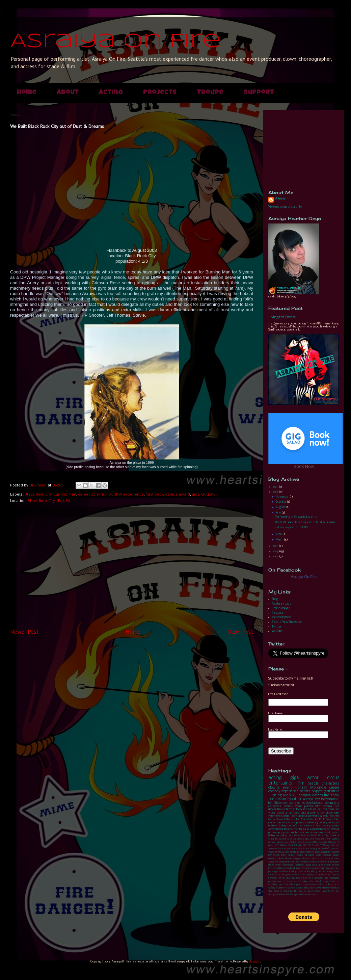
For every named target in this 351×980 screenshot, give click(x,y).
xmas (313, 895)
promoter (293, 832)
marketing (327, 872)
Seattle (313, 784)
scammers (281, 888)
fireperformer (286, 809)
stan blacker (275, 891)
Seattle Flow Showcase (287, 622)
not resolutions (332, 878)
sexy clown (315, 888)
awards (335, 852)
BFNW (297, 836)
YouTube (277, 631)
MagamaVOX (321, 842)
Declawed (299, 839)
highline (315, 809)
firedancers (306, 862)
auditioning (313, 823)
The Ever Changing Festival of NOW (316, 849)
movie (294, 875)
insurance (331, 868)
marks (336, 872)
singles (322, 832)
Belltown (306, 836)
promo (312, 813)
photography (275, 832)
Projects (160, 93)
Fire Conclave (318, 839)
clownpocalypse (293, 859)
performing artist (305, 882)
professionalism (287, 885)
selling (305, 888)
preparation (329, 882)
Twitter (277, 627)
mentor (298, 829)
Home (27, 93)
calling (283, 826)
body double (288, 855)
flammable (288, 865)
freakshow (303, 809)
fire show (332, 796)
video (329, 813)
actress (295, 803)
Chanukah (334, 836)
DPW (117, 494)
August (281, 507)
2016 (276, 546)
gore (315, 865)
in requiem (302, 868)
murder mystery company (312, 875)
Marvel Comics (309, 819)
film (300, 783)
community (101, 494)
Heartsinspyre (281, 608)
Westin (286, 852)
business (273, 826)
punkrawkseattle (314, 885)
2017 (276, 492)
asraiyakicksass (312, 803)
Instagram (278, 613)
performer (333, 829)
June (279, 513)
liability (307, 872)
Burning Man (65, 494)
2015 (276, 551)
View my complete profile (285, 207)
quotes (328, 885)
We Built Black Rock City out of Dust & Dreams (305, 522)
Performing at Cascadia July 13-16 (296, 517)
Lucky (300, 842)
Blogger (254, 962)
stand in (287, 891)
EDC (307, 839)
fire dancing (323, 826)
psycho (300, 885)
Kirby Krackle (292, 819)
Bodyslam (328, 799)
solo (329, 832)
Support (259, 93)
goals (308, 865)
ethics (271, 862)
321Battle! (332, 791)
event (288, 788)
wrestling (281, 836)
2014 (276, 557)
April (279, 534)
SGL (305, 845)
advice (289, 823)
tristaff (288, 895)
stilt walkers (300, 891)
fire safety (293, 862)
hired (276, 868)
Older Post (240, 632)
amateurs (295, 852)
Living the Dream (282, 317)
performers (289, 882)
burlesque (334, 823)
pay (279, 882)
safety (272, 888)
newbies (319, 878)
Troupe (210, 93)
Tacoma (335, 845)
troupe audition (299, 895)
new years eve (304, 878)
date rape (316, 859)
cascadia (327, 855)
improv (326, 809)
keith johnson (296, 872)
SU (309, 845)
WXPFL (278, 852)
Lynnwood (308, 842)
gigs (196, 494)
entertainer (281, 783)
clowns (274, 788)
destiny (327, 859)
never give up (287, 878)
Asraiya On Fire (116, 42)
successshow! (314, 891)
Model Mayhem (281, 617)
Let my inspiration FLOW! (291, 527)
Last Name (275, 730)
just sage (273, 872)
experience (133, 494)
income (288, 829)
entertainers (307, 826)
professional (297, 813)
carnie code (315, 855)
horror (280, 829)
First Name (275, 713)
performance (278, 799)
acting (275, 778)
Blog (275, 599)
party (306, 829)
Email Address (278, 694)
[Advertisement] (132, 573)
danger (306, 859)
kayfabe (283, 872)
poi (285, 832)
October (281, 502)
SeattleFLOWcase (321, 845)
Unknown (281, 199)
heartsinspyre (311, 791)
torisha (281, 895)
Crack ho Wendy (277, 839)
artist (317, 852)
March (280, 540)
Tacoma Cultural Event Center (283, 849)
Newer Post (24, 632)
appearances (307, 852)
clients (281, 859)
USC (337, 849)
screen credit (294, 888)
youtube (296, 799)
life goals (316, 872)
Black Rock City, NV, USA (49, 500)
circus (333, 778)
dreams (335, 859)
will (308, 895)
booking (323, 823)
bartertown (274, 855)
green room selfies (329, 865)
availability (326, 852)
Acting (111, 93)
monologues (284, 875)
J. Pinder (292, 842)
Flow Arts (334, 816)
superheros (328, 891)
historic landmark (288, 868)
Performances (277, 823)
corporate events (280, 806)
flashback (154, 494)
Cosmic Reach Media (293, 816)
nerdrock (273, 878)
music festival (332, 875)
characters (330, 784)
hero (271, 868)
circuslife (292, 826)
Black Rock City (38, 494)
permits (282, 813)
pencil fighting (318, 829)
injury (323, 868)
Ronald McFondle (311, 788)
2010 (291, 836)
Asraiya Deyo (312, 799)
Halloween (281, 842)
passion (272, 882)
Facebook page (281, 604)
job (338, 868)
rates (336, 885)
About (68, 93)
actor (313, 778)
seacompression (309, 832)
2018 (276, 487)
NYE (277, 845)
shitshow (326, 888)
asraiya (305, 796)
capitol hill (302, 855)
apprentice (300, 823)
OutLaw (208, 494)
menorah (273, 875)
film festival (324, 806)
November (283, 497)
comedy (274, 791)
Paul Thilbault (295, 845)
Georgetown (276, 819)
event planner (304, 806)
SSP (295, 796)
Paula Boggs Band (329, 819)
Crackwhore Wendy (316, 816)
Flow (328, 839)
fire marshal (281, 862)
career (84, 494)
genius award (178, 494)
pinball (318, 882)
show (321, 813)
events (318, 796)
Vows (271, 852)
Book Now (304, 467)
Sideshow (281, 803)
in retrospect (314, 868)
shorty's (335, 888)
